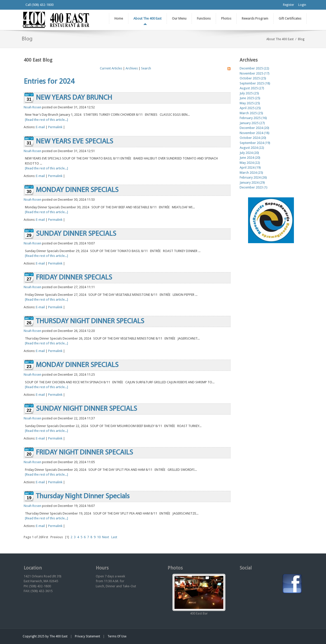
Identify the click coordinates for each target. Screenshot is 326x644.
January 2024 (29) (252, 182)
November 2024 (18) (255, 133)
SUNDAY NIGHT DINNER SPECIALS (86, 409)
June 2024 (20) (250, 158)
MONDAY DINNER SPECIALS (77, 190)
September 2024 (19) (255, 143)
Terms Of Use (117, 636)
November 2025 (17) (255, 73)
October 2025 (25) (253, 78)
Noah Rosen (32, 107)
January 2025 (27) (252, 123)
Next (106, 537)
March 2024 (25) (251, 173)
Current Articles (111, 68)
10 (99, 537)
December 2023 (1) (254, 187)
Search (146, 68)
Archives (132, 68)
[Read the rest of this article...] (46, 120)
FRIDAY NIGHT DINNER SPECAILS (84, 453)
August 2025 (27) (252, 88)
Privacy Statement (87, 636)
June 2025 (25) (250, 98)
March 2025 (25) (251, 113)
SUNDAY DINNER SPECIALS (76, 234)
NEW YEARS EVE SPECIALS (74, 142)
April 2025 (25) (250, 108)
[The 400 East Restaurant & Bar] (56, 19)
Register (289, 5)
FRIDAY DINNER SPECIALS (74, 278)
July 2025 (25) (249, 93)
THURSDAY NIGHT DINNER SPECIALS (90, 321)
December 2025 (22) (254, 68)
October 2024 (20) (253, 138)
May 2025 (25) (250, 103)
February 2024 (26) (253, 177)
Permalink (55, 127)
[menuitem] (147, 19)
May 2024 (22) (250, 163)
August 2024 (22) (252, 148)
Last (114, 537)
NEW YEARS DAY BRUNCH (74, 98)
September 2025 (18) (255, 83)
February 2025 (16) (253, 118)
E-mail (40, 127)
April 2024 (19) (250, 167)
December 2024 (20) (254, 128)
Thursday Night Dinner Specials (83, 496)
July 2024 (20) (249, 153)
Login (302, 5)
